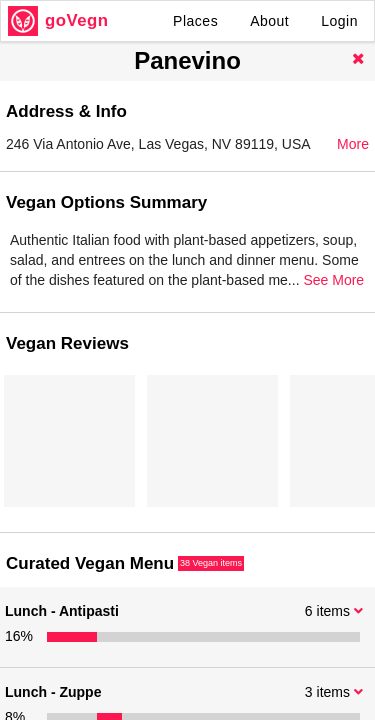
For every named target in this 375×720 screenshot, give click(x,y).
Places (195, 21)
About (269, 21)
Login (339, 21)
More (353, 144)
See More (333, 280)
